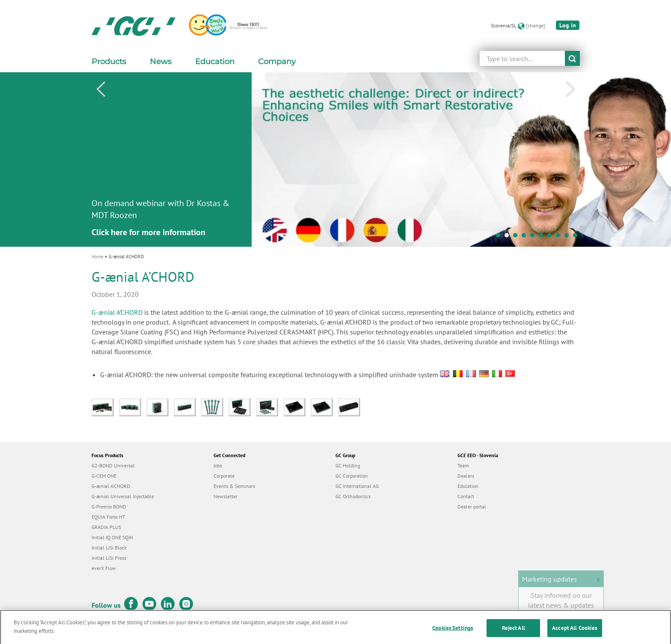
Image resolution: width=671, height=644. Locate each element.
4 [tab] (526, 237)
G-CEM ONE (104, 476)
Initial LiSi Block (109, 548)
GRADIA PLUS (106, 527)
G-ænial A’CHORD (117, 312)
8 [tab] (560, 237)
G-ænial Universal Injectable (123, 496)
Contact (466, 496)
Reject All (514, 634)
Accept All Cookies (575, 634)
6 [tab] (543, 237)
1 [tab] (500, 237)
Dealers (466, 476)
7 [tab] (552, 237)
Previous (101, 89)
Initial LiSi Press (109, 558)
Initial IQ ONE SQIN (112, 537)
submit (572, 58)
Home (98, 257)
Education (468, 486)
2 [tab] (509, 237)
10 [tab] (577, 237)
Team (463, 465)
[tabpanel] (335, 160)
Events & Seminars (234, 486)
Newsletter (226, 496)
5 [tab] (534, 237)
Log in (568, 25)
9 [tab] (569, 237)
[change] (536, 25)
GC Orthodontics (353, 496)
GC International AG (357, 486)
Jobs (218, 465)
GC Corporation (352, 476)
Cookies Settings (453, 634)
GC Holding (348, 465)
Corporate (224, 476)
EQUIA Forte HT (108, 517)
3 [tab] (517, 237)
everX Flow (104, 568)
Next (570, 89)
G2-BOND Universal (113, 465)
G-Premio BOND (109, 507)
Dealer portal (472, 507)
